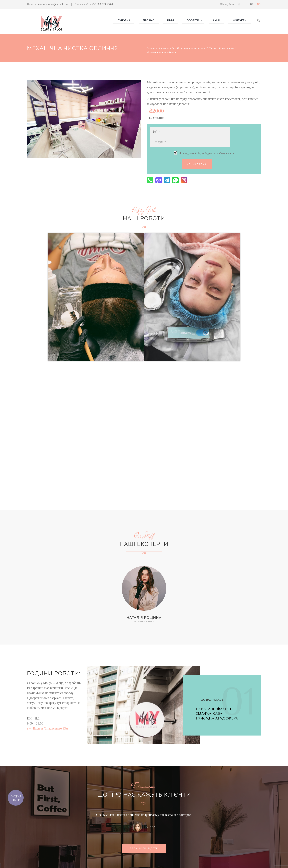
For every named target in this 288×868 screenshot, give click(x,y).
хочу (126, 783)
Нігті (90, 826)
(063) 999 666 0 (220, 828)
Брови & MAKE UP (98, 836)
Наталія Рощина (144, 489)
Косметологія (166, 48)
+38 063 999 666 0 (102, 4)
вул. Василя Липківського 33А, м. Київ (234, 838)
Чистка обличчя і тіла (221, 48)
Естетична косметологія (191, 48)
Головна (151, 48)
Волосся (92, 831)
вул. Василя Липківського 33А (48, 599)
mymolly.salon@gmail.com (53, 4)
